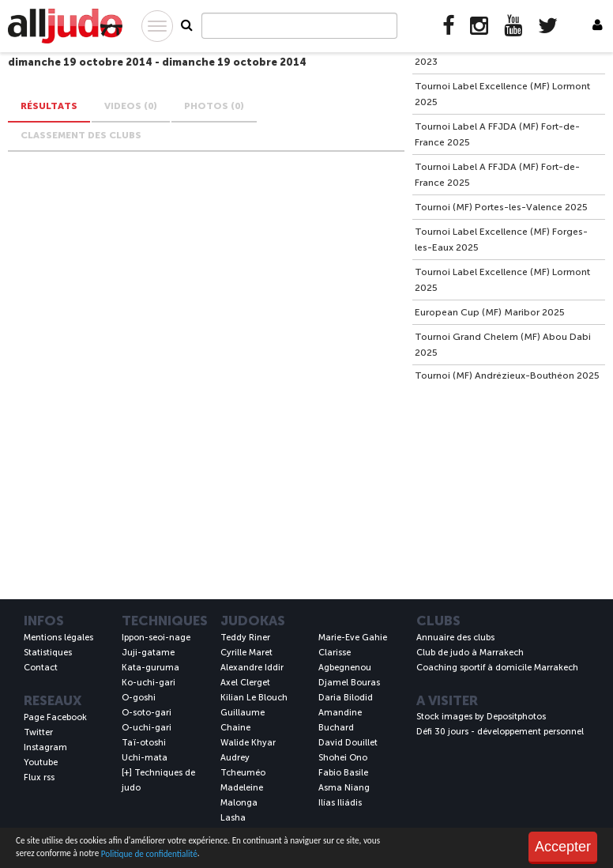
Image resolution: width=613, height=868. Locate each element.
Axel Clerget (245, 683)
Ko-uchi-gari (149, 683)
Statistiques (48, 653)
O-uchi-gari (147, 728)
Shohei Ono (343, 758)
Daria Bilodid (346, 698)
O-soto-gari (147, 713)
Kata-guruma (150, 668)
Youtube (41, 762)
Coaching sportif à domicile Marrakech (497, 668)
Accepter (563, 847)
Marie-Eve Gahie (353, 638)
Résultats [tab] (49, 106)
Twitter (38, 732)
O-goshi (139, 698)
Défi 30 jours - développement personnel (500, 732)
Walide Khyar (248, 743)
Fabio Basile (343, 773)
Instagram (45, 747)
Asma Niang (344, 788)
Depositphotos (516, 717)
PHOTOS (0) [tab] (214, 106)
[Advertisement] (508, 489)
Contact (41, 668)
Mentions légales (58, 638)
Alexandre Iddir (252, 668)
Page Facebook (55, 717)
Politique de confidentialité (149, 854)
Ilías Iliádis (340, 803)
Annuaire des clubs (455, 638)
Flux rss (39, 777)
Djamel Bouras (349, 683)
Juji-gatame (148, 653)
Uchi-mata (145, 758)
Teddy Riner (245, 638)
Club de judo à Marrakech (470, 653)
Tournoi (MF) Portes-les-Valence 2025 (501, 207)
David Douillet (348, 743)
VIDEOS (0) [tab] (131, 106)
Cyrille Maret (246, 653)
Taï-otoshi (144, 743)
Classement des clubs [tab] (81, 135)
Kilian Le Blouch (254, 698)
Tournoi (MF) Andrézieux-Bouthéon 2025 (507, 376)
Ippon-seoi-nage (156, 638)
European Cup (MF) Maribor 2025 (490, 312)
